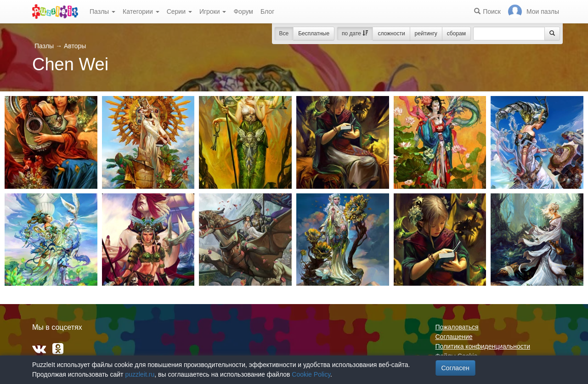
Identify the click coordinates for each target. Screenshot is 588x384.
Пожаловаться (457, 327)
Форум (243, 11)
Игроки (213, 11)
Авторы (75, 46)
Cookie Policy (311, 374)
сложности (391, 34)
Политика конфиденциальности (483, 346)
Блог (267, 11)
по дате (355, 34)
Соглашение (454, 337)
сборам (456, 34)
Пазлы (102, 11)
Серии (179, 11)
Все (284, 34)
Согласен (455, 368)
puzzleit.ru (140, 374)
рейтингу (426, 34)
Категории (141, 11)
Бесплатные (314, 34)
